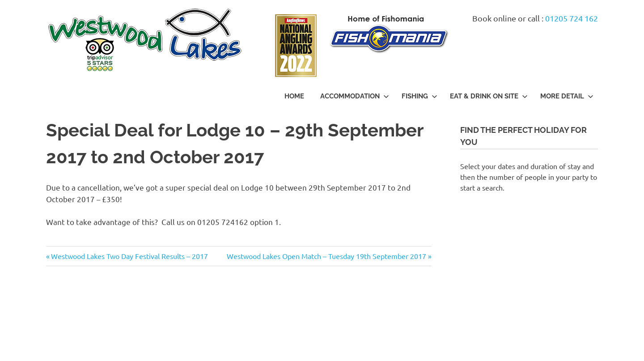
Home (294, 96)
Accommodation (355, 96)
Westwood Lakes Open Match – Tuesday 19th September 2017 (326, 256)
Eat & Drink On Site (489, 96)
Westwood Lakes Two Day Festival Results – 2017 (129, 256)
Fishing (419, 96)
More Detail (567, 96)
